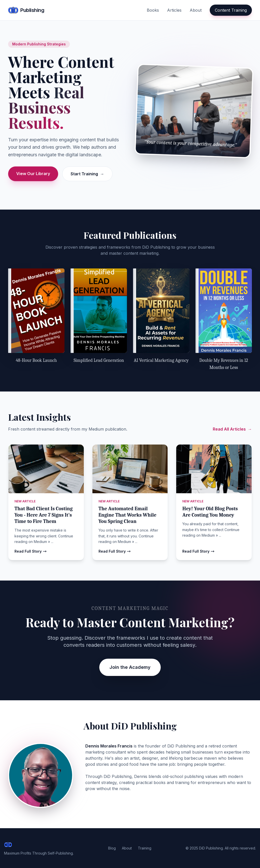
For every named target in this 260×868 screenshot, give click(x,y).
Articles (174, 10)
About (196, 10)
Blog (112, 848)
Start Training (87, 174)
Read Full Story (31, 551)
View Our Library (33, 174)
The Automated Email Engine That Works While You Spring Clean (127, 515)
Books (153, 10)
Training (145, 848)
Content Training (231, 10)
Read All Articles (232, 429)
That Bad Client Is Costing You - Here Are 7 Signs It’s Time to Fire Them (44, 515)
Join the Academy (130, 667)
